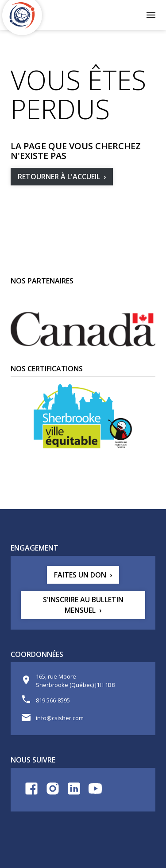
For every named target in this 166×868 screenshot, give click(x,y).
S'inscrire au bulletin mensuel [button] (83, 605)
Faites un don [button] (80, 575)
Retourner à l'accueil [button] (59, 177)
